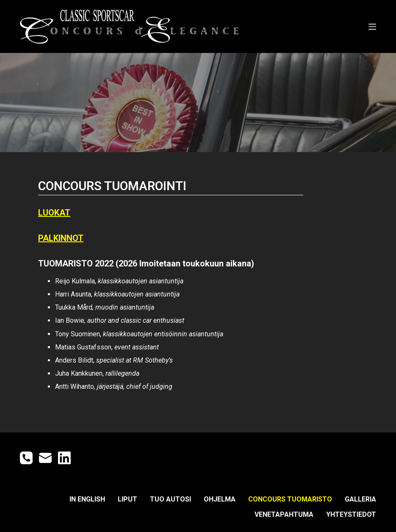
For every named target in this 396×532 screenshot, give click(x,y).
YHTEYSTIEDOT (351, 514)
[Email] (45, 458)
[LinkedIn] (64, 458)
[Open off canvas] (372, 27)
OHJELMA (220, 499)
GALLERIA (360, 499)
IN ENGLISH (87, 499)
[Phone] (26, 458)
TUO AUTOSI (170, 499)
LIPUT (127, 499)
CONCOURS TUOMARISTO (290, 499)
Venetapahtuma (284, 514)
